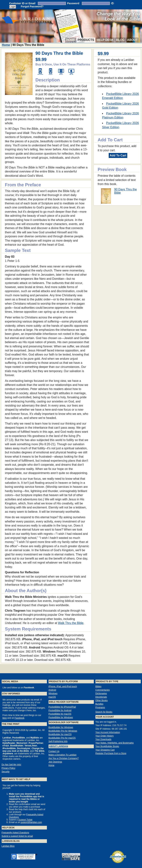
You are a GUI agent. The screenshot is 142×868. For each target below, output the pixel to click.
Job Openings (55, 762)
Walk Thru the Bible (71, 623)
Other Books (102, 700)
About (132, 40)
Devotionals (101, 697)
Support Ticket (25, 820)
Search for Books (104, 712)
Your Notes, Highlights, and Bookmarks (115, 743)
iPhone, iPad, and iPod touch (63, 686)
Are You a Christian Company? (64, 758)
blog (5, 718)
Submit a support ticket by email (17, 836)
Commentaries (103, 690)
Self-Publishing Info (58, 741)
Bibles (98, 686)
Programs (100, 707)
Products (86, 40)
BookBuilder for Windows (61, 727)
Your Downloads (103, 739)
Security (6, 772)
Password (73, 3)
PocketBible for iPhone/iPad (62, 707)
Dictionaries (101, 693)
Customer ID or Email (22, 3)
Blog (120, 40)
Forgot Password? (32, 6)
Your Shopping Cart (105, 750)
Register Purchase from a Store (111, 753)
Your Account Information (108, 732)
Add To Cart (118, 155)
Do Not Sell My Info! (11, 765)
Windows (53, 693)
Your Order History (105, 736)
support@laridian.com (31, 822)
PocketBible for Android (60, 710)
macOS (52, 697)
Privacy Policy (9, 768)
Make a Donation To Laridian (63, 755)
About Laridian (59, 746)
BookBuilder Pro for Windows (63, 731)
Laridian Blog (8, 846)
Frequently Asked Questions (15, 833)
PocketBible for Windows (61, 717)
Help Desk (105, 40)
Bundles (99, 704)
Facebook (20, 718)
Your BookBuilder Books (107, 746)
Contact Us (54, 751)
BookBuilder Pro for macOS (62, 738)
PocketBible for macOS (60, 714)
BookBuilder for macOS (60, 734)
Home (71, 40)
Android (52, 690)
